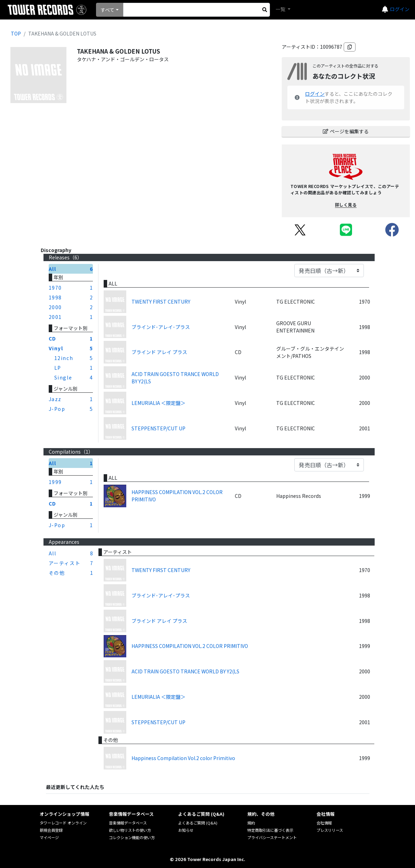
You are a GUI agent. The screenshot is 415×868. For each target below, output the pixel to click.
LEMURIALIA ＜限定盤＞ (158, 403)
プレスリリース (330, 830)
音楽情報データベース (128, 823)
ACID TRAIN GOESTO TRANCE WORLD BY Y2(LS (175, 378)
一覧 (281, 9)
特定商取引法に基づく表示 (270, 830)
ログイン (400, 9)
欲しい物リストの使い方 (130, 830)
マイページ (49, 837)
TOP (16, 33)
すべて (107, 10)
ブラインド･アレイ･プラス (161, 327)
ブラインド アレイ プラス (159, 352)
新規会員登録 (51, 830)
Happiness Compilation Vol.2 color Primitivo (183, 758)
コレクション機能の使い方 (132, 837)
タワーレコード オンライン (63, 823)
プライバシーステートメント (272, 837)
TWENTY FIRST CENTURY (161, 302)
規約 (251, 823)
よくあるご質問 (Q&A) (198, 823)
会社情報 (324, 823)
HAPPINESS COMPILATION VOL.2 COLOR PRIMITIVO (177, 496)
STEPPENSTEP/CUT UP (158, 428)
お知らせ (186, 830)
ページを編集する (346, 131)
